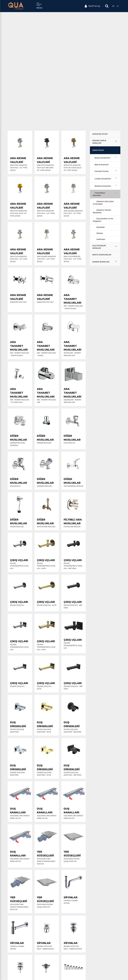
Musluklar (101, 227)
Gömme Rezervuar (101, 262)
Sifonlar (100, 233)
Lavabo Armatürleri (103, 179)
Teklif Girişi (93, 6)
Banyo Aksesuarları (102, 255)
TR (113, 6)
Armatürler (98, 150)
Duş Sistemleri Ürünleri (99, 247)
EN (118, 6)
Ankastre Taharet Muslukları (102, 211)
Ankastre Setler (100, 134)
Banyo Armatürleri (102, 158)
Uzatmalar (101, 239)
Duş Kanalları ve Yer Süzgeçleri (103, 220)
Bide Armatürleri (102, 165)
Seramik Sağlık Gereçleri (99, 142)
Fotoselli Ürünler (102, 171)
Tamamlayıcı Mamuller (99, 194)
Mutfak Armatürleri (103, 186)
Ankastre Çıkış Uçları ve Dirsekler (103, 203)
